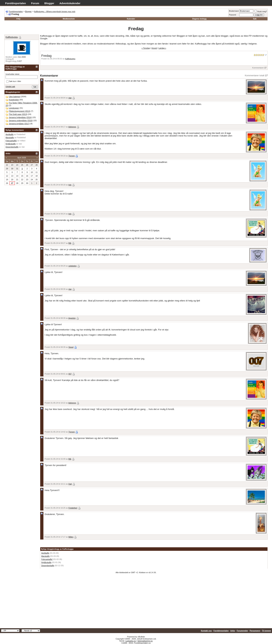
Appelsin (72, 318)
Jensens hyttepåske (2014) (20, 117)
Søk (255, 19)
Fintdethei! (73, 508)
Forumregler (242, 631)
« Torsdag (146, 48)
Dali (70, 484)
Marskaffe (45, 556)
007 (70, 374)
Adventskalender (70, 3)
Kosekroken (14, 100)
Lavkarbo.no (131, 641)
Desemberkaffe (48, 566)
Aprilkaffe (45, 553)
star (70, 98)
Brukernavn (234, 11)
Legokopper (14, 108)
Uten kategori (14, 97)
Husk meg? (261, 11)
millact (23, 141)
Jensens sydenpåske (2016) (21, 121)
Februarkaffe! (47, 559)
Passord (232, 15)
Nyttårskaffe (46, 562)
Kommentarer (258, 68)
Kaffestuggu (70, 59)
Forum (35, 3)
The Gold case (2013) (18, 114)
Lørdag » (162, 48)
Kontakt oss (206, 631)
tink (70, 185)
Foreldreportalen (16, 3)
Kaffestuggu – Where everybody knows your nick (55, 11)
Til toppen (266, 631)
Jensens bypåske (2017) (19, 124)
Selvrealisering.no (145, 641)
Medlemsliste (69, 19)
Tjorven (72, 156)
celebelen (73, 266)
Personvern (255, 631)
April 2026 (22, 158)
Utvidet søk (10, 86)
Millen (71, 537)
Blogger (49, 3)
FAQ (18, 19)
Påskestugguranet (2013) (20, 111)
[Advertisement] (136, 602)
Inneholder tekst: (13, 74)
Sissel (71, 347)
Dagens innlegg (199, 19)
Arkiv (233, 631)
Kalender (131, 19)
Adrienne (72, 127)
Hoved (154, 48)
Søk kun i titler (14, 81)
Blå (70, 243)
